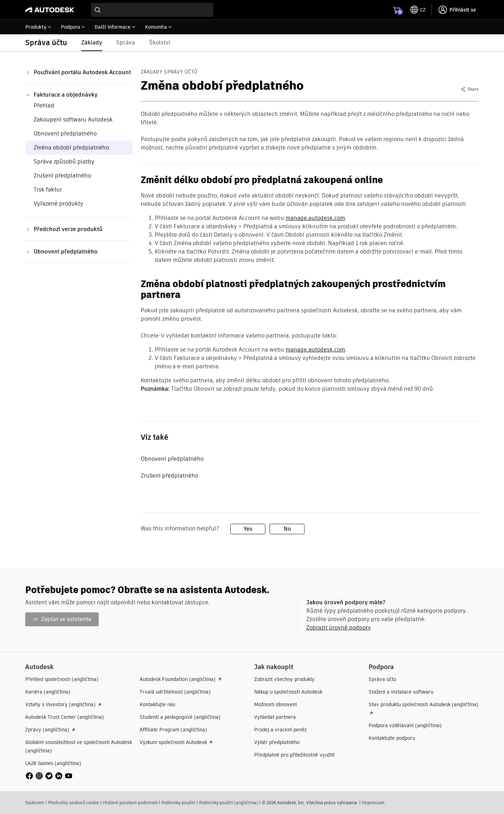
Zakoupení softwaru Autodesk (73, 120)
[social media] (49, 776)
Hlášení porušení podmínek (130, 803)
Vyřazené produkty (58, 204)
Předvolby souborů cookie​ (73, 803)
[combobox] (152, 10)
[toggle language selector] (418, 10)
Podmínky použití (178, 803)
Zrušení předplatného (62, 176)
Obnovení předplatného (65, 134)
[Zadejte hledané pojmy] (152, 10)
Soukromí (35, 803)
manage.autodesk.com (315, 218)
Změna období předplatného (71, 148)
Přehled (44, 106)
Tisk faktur (48, 190)
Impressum (373, 803)
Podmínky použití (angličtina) (229, 803)
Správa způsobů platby (64, 162)
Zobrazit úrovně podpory (339, 628)
